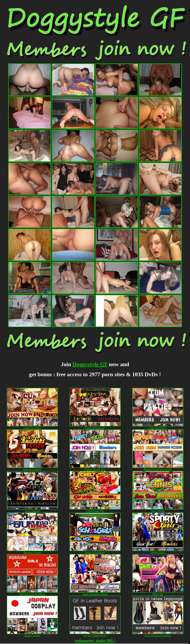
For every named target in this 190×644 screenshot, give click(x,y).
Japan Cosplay (32, 636)
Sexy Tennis (158, 510)
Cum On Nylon (32, 428)
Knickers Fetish (32, 469)
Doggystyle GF (90, 364)
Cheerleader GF (95, 511)
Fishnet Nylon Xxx (95, 468)
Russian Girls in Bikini (32, 594)
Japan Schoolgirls (95, 552)
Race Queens (32, 511)
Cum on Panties (158, 428)
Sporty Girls (158, 551)
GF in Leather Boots (95, 636)
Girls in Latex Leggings (158, 636)
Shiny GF (158, 594)
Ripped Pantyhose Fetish (158, 468)
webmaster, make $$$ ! (95, 641)
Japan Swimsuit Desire (95, 594)
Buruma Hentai (32, 551)
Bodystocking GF (95, 427)
